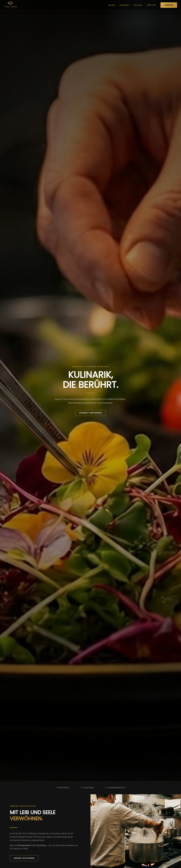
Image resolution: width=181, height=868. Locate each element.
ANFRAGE (169, 5)
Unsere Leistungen (24, 858)
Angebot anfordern (91, 413)
